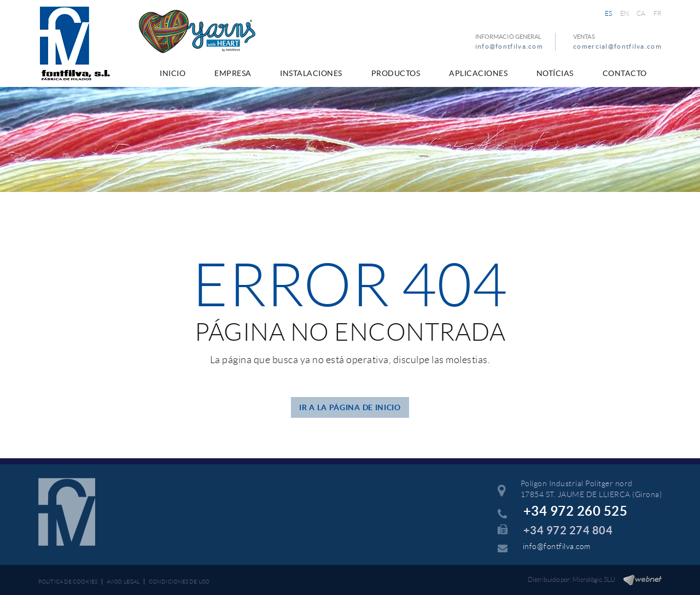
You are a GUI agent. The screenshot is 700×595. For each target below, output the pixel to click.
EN (625, 13)
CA (641, 13)
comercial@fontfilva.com (617, 46)
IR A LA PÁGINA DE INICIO (350, 407)
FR (658, 13)
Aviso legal (123, 582)
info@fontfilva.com (509, 46)
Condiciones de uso (179, 582)
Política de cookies (68, 582)
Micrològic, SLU (594, 579)
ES (609, 13)
